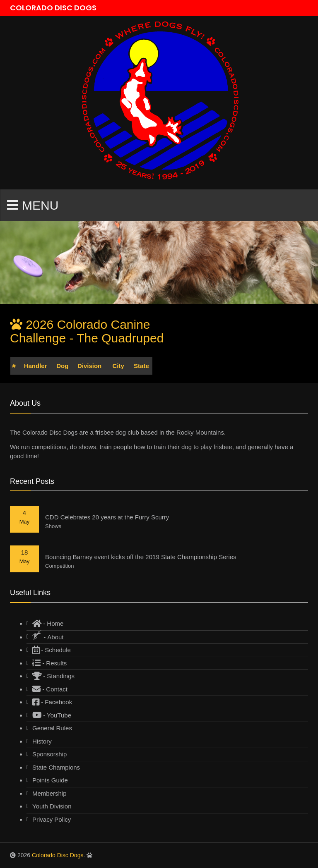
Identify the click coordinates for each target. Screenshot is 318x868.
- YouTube (52, 715)
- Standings (53, 676)
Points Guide (50, 780)
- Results (49, 663)
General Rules (52, 728)
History (42, 741)
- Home (48, 623)
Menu (33, 205)
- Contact (50, 689)
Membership (49, 793)
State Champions (56, 767)
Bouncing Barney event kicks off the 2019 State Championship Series (141, 557)
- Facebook (52, 702)
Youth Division (52, 806)
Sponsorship (49, 754)
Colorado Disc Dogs (58, 855)
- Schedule (52, 650)
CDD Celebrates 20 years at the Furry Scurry (107, 517)
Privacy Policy (52, 819)
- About (48, 636)
